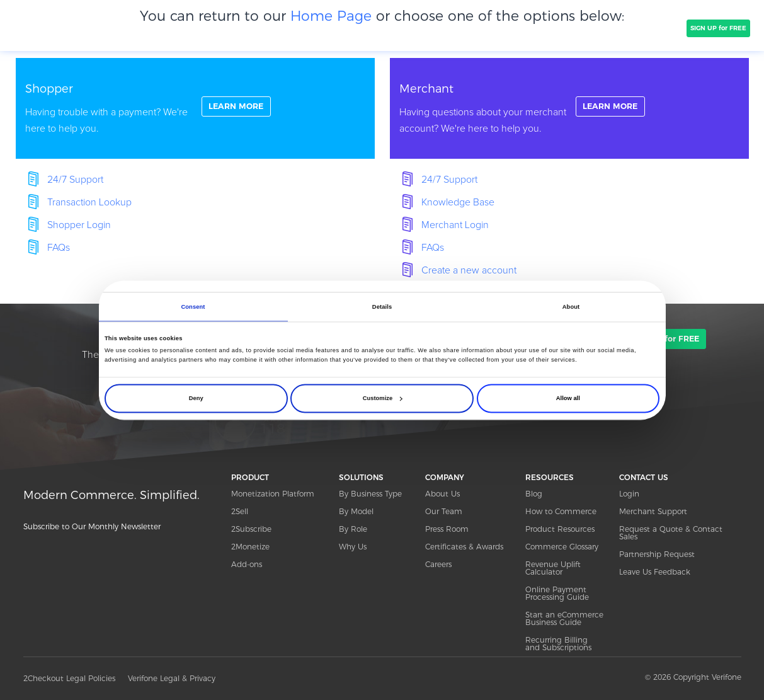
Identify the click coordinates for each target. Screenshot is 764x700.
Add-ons (247, 564)
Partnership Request (657, 554)
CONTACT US (644, 477)
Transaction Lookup (89, 202)
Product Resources (560, 529)
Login (629, 494)
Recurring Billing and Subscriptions (558, 644)
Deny (196, 398)
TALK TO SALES (652, 28)
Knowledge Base (458, 202)
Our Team (444, 511)
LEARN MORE (240, 108)
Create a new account (469, 270)
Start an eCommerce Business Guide (564, 618)
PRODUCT (135, 28)
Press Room (447, 529)
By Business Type (370, 494)
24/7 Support (75, 180)
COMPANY (297, 28)
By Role (353, 529)
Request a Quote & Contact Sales (671, 533)
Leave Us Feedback (655, 572)
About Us (442, 494)
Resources (572, 28)
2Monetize (250, 547)
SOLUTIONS (192, 28)
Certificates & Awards (464, 547)
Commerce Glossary (562, 547)
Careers (438, 564)
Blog (534, 494)
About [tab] (571, 307)
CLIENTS (246, 28)
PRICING (350, 28)
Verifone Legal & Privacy (172, 678)
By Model (356, 511)
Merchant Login (455, 225)
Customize (382, 398)
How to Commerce (561, 511)
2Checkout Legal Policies (69, 678)
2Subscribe (251, 529)
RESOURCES (550, 477)
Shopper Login (79, 225)
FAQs (59, 248)
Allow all (568, 398)
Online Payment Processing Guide (557, 593)
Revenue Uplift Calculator (553, 568)
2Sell (240, 511)
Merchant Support (653, 511)
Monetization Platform (273, 494)
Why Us (353, 547)
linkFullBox (195, 108)
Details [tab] (382, 307)
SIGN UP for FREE (718, 28)
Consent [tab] (193, 307)
